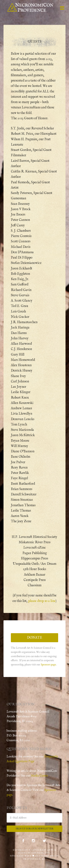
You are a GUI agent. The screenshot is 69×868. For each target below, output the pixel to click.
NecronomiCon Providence (30, 7)
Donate (35, 638)
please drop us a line (42, 601)
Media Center (39, 776)
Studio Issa (47, 856)
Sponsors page (48, 665)
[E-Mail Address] (35, 818)
